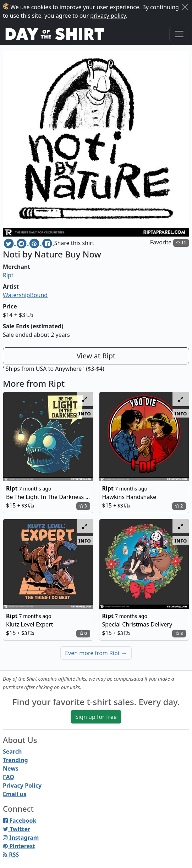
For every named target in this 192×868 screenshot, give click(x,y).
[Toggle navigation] (179, 34)
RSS (11, 855)
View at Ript (96, 356)
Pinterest (19, 846)
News (11, 768)
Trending (15, 760)
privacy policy (108, 16)
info (85, 413)
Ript (8, 275)
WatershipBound (25, 295)
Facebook (20, 821)
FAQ (9, 777)
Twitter (17, 829)
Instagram (21, 838)
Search (12, 751)
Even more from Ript (96, 653)
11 (181, 243)
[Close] (185, 7)
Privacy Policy (22, 785)
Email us (15, 794)
